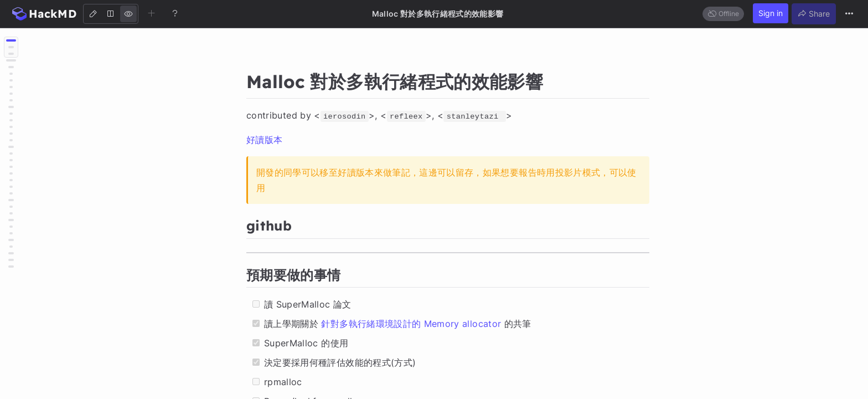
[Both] (111, 14)
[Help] (175, 13)
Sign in (771, 13)
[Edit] (93, 14)
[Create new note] (152, 13)
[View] (128, 14)
